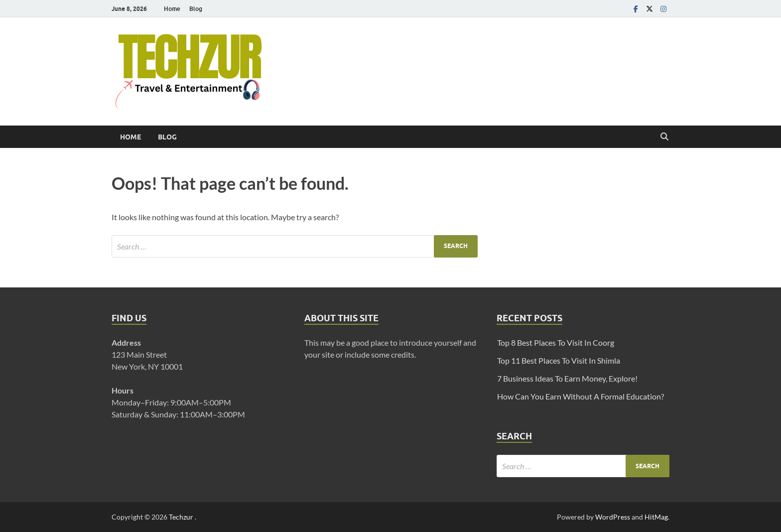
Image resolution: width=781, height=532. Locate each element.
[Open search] (664, 137)
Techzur (182, 517)
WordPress (613, 517)
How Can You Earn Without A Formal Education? (581, 396)
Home (172, 9)
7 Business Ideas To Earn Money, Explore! (567, 378)
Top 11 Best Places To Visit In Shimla (559, 360)
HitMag (656, 517)
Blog (196, 9)
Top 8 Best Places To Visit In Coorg (556, 342)
